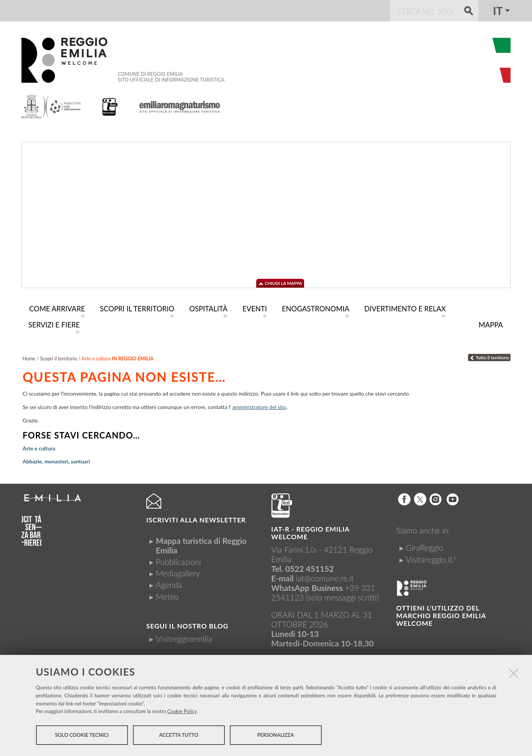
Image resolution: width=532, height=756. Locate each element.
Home (29, 357)
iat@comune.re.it (325, 577)
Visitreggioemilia (184, 637)
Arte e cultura (39, 447)
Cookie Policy (182, 712)
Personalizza (276, 736)
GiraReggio (424, 546)
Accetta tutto (179, 736)
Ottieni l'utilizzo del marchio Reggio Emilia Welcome (441, 614)
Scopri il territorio (58, 357)
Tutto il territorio (489, 356)
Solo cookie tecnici (82, 736)
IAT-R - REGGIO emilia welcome (310, 531)
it (498, 11)
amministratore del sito (259, 405)
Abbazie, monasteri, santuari (56, 460)
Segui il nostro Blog (187, 624)
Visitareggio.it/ (431, 558)
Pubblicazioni (178, 560)
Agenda (169, 583)
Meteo (167, 595)
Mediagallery (178, 572)
